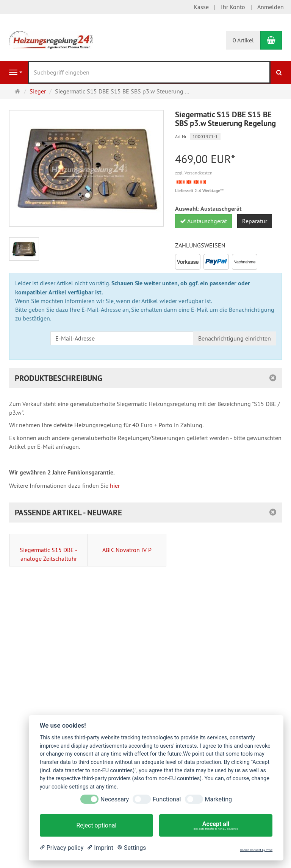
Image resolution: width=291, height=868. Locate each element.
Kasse (201, 7)
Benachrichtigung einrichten (235, 338)
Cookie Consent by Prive (256, 850)
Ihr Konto (233, 7)
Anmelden (271, 7)
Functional (167, 799)
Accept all (216, 826)
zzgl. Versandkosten (194, 173)
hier (115, 485)
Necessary (115, 799)
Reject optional (96, 825)
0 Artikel (243, 40)
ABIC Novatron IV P (127, 550)
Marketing (218, 799)
